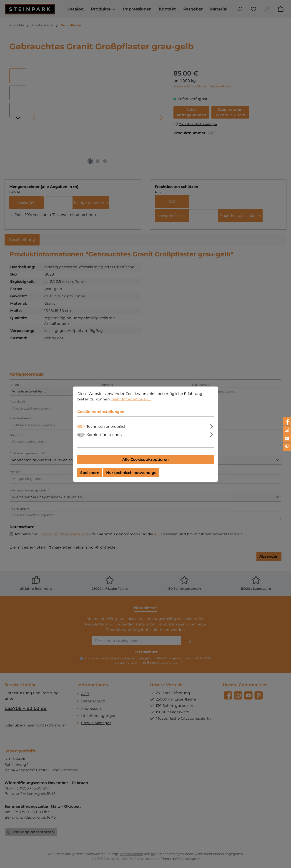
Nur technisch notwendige (131, 472)
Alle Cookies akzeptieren (145, 459)
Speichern (90, 472)
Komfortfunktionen (104, 434)
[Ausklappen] (212, 426)
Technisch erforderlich (107, 426)
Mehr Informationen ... (131, 399)
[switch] (81, 435)
